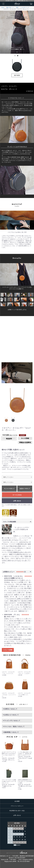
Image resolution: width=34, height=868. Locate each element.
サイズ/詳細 (25, 438)
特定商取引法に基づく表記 (17, 811)
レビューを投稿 (8, 650)
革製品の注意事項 (25, 442)
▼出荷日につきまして (10, 709)
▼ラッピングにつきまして (11, 721)
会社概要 (17, 801)
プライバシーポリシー (17, 806)
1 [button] (15, 56)
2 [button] (18, 56)
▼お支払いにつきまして (11, 715)
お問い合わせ (17, 815)
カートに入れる (17, 495)
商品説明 (9, 439)
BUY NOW (17, 75)
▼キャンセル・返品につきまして (14, 726)
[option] (17, 32)
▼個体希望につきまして (11, 732)
